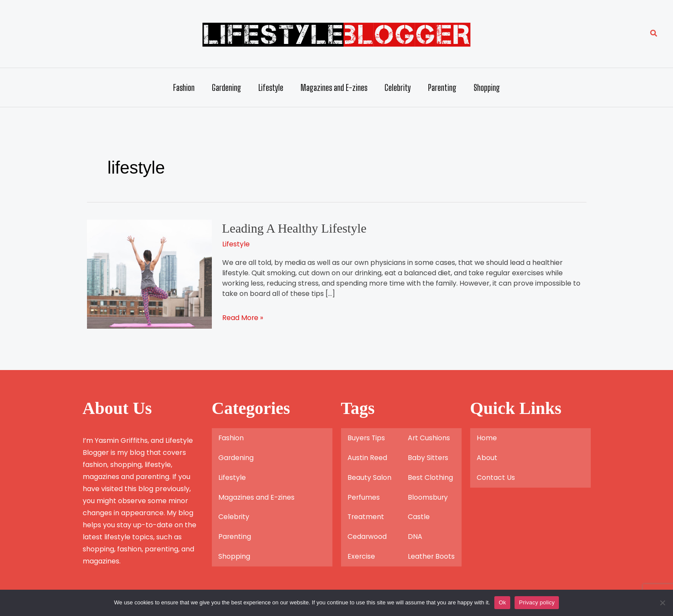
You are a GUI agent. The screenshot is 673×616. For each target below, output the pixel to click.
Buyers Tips (367, 437)
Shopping (487, 87)
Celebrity (398, 87)
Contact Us (496, 477)
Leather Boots (431, 556)
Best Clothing (430, 477)
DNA (415, 537)
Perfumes (364, 497)
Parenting (442, 87)
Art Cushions (429, 437)
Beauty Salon (369, 477)
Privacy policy (537, 602)
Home (487, 437)
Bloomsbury (428, 497)
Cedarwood (367, 537)
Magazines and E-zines (334, 87)
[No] (662, 603)
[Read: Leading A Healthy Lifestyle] (149, 273)
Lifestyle (271, 87)
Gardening (226, 87)
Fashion (184, 87)
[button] (654, 34)
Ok (502, 602)
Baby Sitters (428, 457)
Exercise (361, 556)
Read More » (243, 317)
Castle (419, 517)
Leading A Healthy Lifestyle (296, 228)
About (487, 457)
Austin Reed (367, 457)
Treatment (366, 517)
